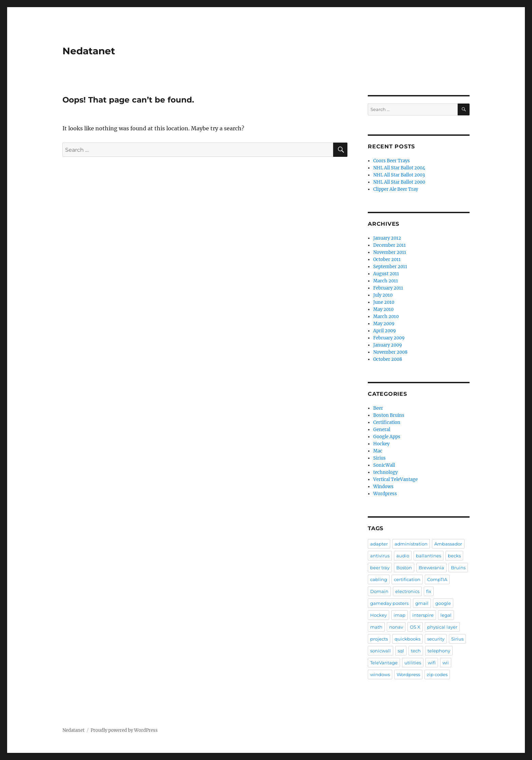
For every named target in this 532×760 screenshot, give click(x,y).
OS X (415, 627)
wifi (432, 663)
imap (400, 615)
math (376, 627)
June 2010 (384, 302)
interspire (423, 615)
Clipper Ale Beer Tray (396, 189)
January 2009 (388, 345)
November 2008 (390, 352)
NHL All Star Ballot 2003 (399, 175)
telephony (439, 651)
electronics (407, 591)
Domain (379, 591)
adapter (379, 544)
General (382, 430)
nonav (396, 627)
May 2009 (384, 324)
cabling (379, 579)
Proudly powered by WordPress (124, 730)
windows (380, 674)
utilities (413, 663)
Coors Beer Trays (392, 161)
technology (385, 472)
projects (379, 639)
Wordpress (385, 494)
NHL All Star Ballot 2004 (399, 168)
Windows (383, 487)
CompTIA (437, 579)
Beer (378, 408)
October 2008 (388, 359)
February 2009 (389, 338)
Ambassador (448, 544)
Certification (387, 422)
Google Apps (387, 437)
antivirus (380, 556)
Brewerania (431, 568)
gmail (422, 603)
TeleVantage (384, 663)
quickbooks (407, 639)
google (443, 603)
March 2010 (386, 317)
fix (429, 591)
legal (446, 615)
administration (411, 544)
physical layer (442, 627)
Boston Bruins (389, 415)
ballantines (429, 556)
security (436, 639)
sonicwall (381, 651)
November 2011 (390, 252)
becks (454, 556)
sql (401, 651)
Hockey (381, 444)
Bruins (458, 568)
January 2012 (387, 238)
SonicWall (384, 465)
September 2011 (390, 267)
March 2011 (386, 281)
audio (403, 556)
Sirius (379, 458)
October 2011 (387, 259)
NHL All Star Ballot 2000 (399, 182)
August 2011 (386, 274)
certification (407, 579)
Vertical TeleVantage (395, 479)
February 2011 (388, 288)
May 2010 (383, 309)
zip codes (437, 674)
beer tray (380, 568)
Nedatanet (89, 51)
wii (446, 663)
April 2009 (385, 331)
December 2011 (389, 245)
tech (416, 651)
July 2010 (383, 295)
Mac (378, 451)
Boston (404, 568)
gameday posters (389, 603)
